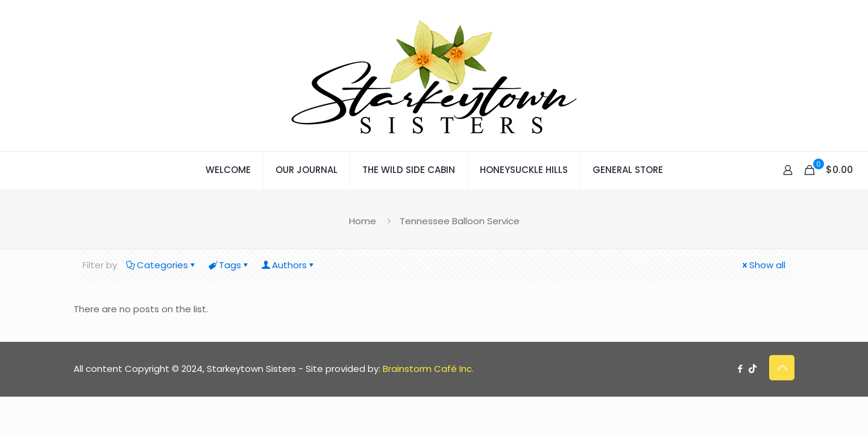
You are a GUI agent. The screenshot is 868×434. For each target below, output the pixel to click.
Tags (229, 265)
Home (363, 221)
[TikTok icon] (753, 369)
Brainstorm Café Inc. (428, 369)
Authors (288, 265)
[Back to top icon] (782, 368)
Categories (162, 265)
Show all (763, 265)
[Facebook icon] (740, 369)
